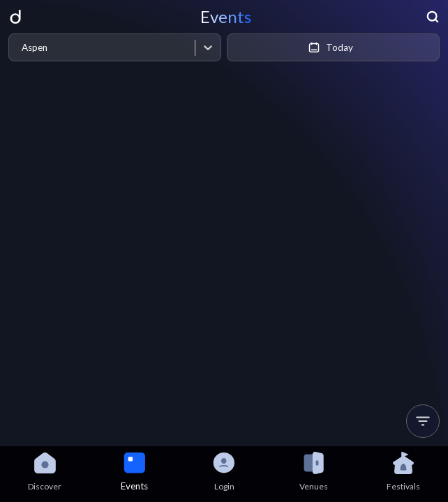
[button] (423, 421)
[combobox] (21, 48)
